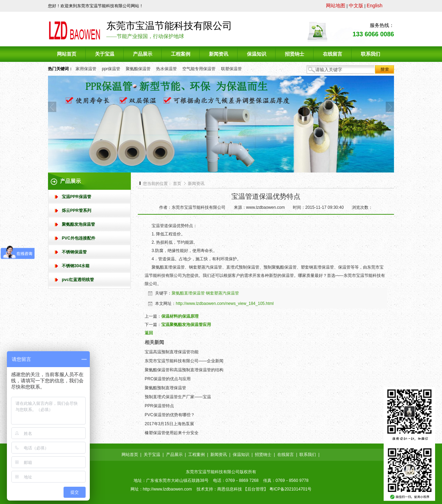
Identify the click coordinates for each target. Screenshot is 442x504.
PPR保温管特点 (159, 406)
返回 (149, 333)
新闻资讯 (196, 184)
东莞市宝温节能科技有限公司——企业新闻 (184, 361)
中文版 (356, 6)
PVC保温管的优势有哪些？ (170, 415)
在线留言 (286, 455)
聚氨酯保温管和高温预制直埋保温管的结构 (184, 370)
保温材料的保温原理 (180, 316)
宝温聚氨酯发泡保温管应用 (186, 325)
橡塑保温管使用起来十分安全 (172, 433)
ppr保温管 (111, 69)
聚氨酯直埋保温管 (188, 293)
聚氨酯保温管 (138, 69)
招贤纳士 (263, 455)
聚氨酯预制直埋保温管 (165, 388)
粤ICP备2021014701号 (291, 489)
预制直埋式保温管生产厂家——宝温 (178, 397)
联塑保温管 (231, 69)
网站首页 (130, 455)
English (375, 6)
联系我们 (308, 455)
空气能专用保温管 (199, 69)
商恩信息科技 (230, 489)
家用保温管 (86, 69)
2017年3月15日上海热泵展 (169, 424)
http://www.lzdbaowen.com (167, 489)
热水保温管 (166, 69)
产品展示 (174, 455)
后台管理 (256, 489)
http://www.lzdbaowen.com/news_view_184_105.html (225, 304)
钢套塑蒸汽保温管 (222, 293)
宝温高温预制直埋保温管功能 (172, 352)
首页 (177, 184)
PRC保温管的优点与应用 (168, 379)
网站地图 (336, 6)
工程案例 (196, 455)
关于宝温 (152, 455)
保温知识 (241, 455)
